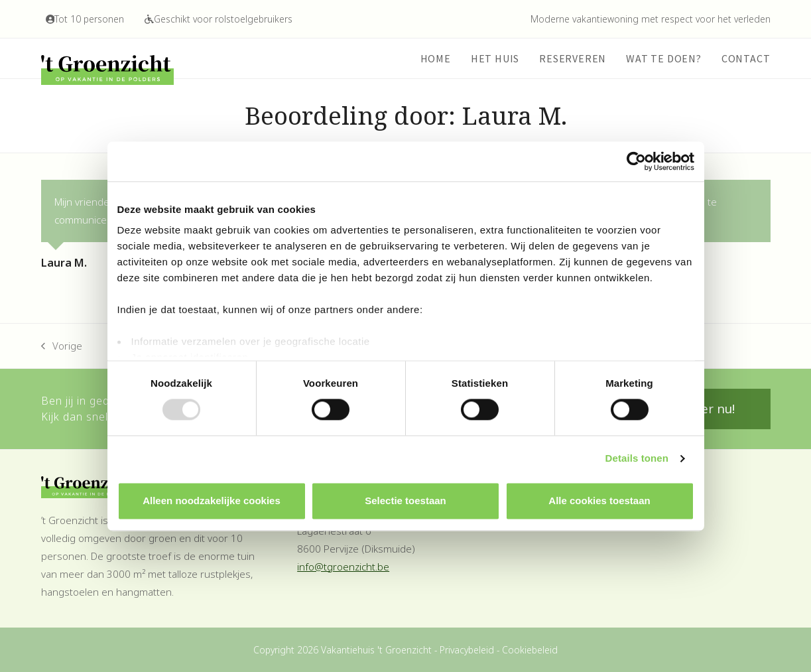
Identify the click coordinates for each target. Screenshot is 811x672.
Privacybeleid (467, 650)
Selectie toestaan (405, 501)
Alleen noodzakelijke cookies (212, 501)
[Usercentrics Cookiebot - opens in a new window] (636, 161)
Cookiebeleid (530, 650)
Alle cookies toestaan (599, 501)
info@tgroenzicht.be (343, 567)
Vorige (62, 347)
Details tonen (637, 459)
